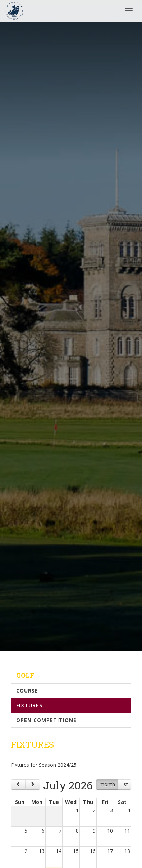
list (125, 784)
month (107, 784)
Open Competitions (46, 720)
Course (27, 691)
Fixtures (29, 705)
